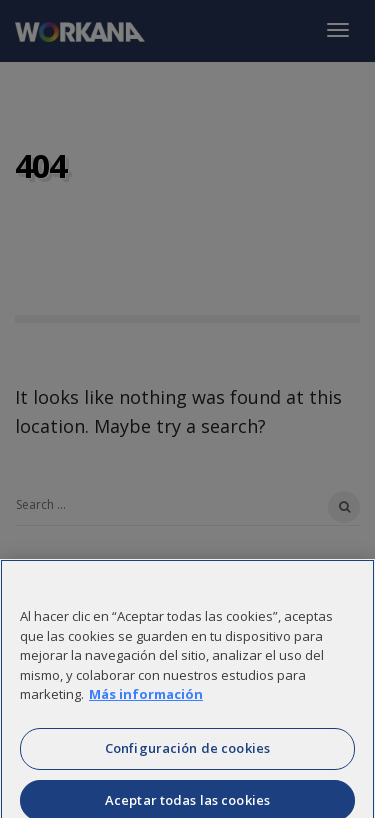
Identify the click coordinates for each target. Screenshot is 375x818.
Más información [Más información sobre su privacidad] (146, 698)
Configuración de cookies (187, 752)
